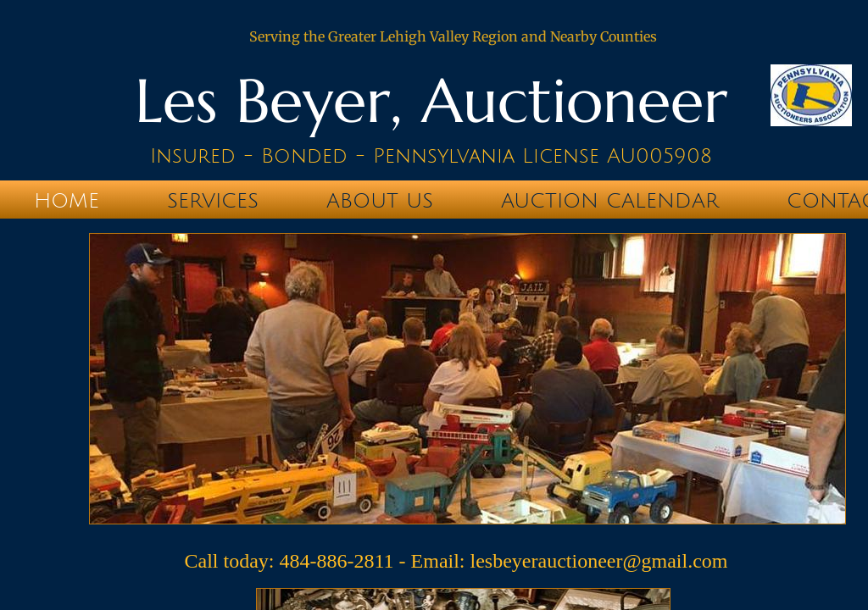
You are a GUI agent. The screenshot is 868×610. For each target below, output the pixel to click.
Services (213, 201)
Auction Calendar (610, 201)
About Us (380, 201)
